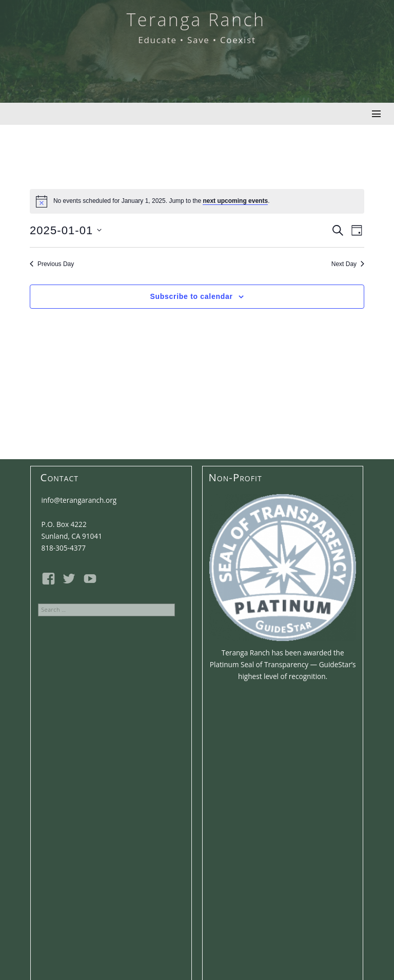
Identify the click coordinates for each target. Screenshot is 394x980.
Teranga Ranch (196, 20)
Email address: (111, 810)
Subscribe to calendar (192, 296)
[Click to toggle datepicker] (66, 230)
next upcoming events (235, 201)
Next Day (348, 264)
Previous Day (52, 264)
